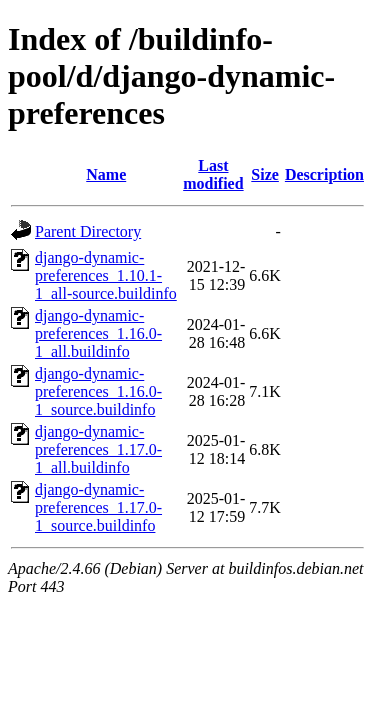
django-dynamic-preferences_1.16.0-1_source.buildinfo (98, 391)
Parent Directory (88, 231)
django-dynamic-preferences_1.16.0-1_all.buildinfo (98, 333)
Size (265, 174)
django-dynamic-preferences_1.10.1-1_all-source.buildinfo (106, 275)
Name (106, 174)
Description (324, 174)
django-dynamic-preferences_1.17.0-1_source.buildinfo (98, 507)
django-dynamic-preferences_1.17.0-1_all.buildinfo (98, 449)
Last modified (213, 174)
